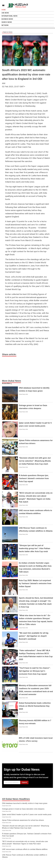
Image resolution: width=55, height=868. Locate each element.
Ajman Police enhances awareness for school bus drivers (23, 820)
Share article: (9, 354)
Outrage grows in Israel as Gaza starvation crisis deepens (23, 809)
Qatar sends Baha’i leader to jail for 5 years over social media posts (27, 815)
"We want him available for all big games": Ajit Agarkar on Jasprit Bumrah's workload (34, 636)
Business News (7, 19)
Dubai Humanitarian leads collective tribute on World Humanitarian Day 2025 (35, 706)
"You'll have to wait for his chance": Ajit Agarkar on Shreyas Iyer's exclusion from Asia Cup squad (35, 671)
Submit (24, 782)
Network (5, 25)
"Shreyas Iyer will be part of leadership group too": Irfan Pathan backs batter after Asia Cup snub (35, 548)
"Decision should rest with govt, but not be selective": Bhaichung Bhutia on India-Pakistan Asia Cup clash (35, 461)
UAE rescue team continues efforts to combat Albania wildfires (25, 849)
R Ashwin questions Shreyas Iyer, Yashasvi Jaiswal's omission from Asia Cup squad (34, 478)
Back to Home (7, 32)
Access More (6, 383)
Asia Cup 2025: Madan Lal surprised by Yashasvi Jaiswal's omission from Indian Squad (35, 583)
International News (9, 16)
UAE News (5, 13)
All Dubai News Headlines (16, 799)
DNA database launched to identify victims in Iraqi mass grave (25, 803)
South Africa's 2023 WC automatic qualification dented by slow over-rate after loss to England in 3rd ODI (26, 74)
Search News (7, 22)
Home (4, 10)
